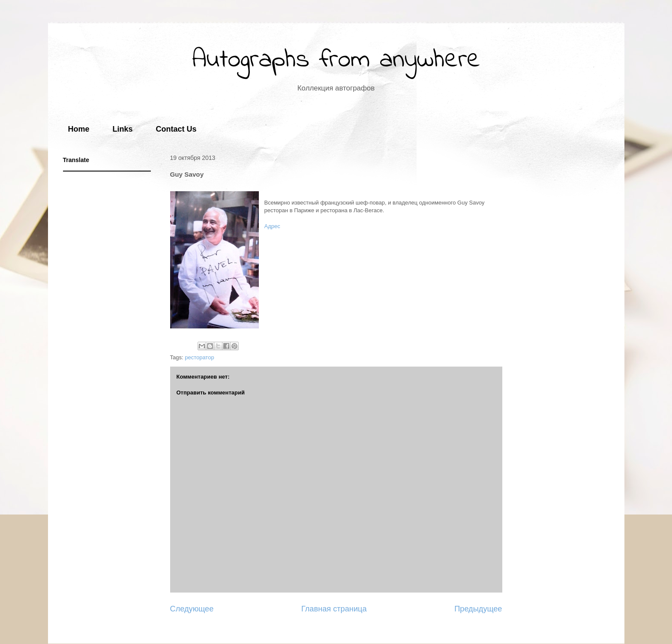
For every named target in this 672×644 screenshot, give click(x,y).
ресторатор (199, 357)
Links (123, 129)
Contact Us (176, 129)
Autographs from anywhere (336, 60)
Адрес (272, 226)
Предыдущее (478, 609)
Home (79, 129)
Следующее (192, 609)
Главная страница (334, 609)
